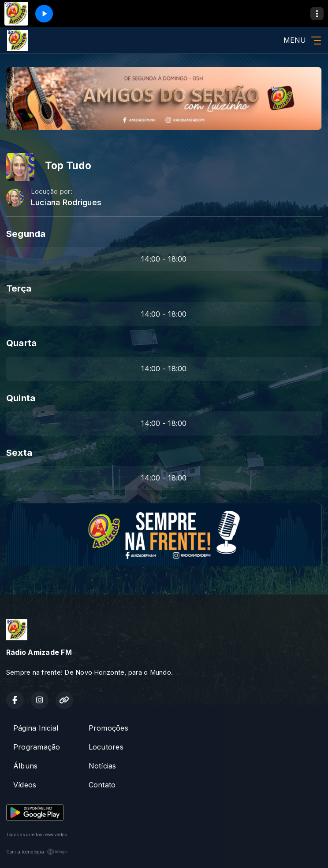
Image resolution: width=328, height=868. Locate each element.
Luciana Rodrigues (66, 202)
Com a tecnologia (37, 852)
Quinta (21, 398)
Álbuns (25, 766)
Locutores (106, 747)
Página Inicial (36, 728)
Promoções (108, 728)
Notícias (102, 766)
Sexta (19, 452)
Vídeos (25, 785)
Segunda (26, 234)
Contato (102, 785)
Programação (37, 747)
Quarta (21, 343)
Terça (19, 288)
